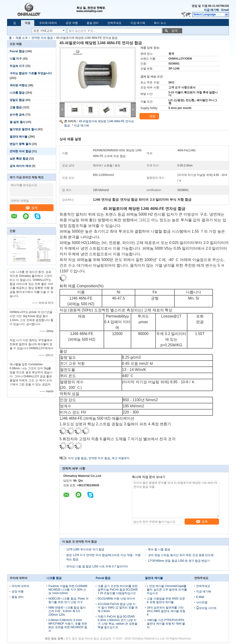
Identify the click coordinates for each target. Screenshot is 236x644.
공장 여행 (72, 23)
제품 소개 (22, 38)
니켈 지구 (16, 59)
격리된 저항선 (19, 85)
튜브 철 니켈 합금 (159, 549)
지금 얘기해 (211, 10)
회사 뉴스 (160, 23)
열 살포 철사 (18, 122)
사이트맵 (202, 602)
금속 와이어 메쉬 (20, 166)
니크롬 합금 (17, 93)
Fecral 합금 (17, 51)
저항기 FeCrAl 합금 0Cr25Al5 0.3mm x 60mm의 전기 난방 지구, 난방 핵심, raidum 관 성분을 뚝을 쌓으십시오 (118, 622)
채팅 (150, 116)
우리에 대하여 (48, 23)
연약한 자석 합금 (42, 38)
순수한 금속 (17, 115)
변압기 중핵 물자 (20, 144)
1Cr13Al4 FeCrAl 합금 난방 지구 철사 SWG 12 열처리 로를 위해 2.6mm (118, 608)
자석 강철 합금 (77, 458)
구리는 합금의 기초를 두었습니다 (31, 73)
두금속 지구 (17, 66)
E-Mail (200, 597)
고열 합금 (16, 107)
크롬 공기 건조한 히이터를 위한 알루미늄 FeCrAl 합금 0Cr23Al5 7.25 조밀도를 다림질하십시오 (118, 590)
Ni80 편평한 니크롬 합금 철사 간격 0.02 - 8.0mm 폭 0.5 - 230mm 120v (67, 611)
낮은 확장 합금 (19, 159)
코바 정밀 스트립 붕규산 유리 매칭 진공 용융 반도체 (181, 555)
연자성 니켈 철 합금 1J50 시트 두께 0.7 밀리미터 (97, 566)
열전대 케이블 (19, 137)
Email (225, 10)
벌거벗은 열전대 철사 (23, 129)
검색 (174, 31)
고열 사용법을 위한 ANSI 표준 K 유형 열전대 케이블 (166, 600)
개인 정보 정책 (54, 639)
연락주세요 (114, 23)
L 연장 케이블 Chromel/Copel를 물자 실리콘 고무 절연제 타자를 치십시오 (167, 590)
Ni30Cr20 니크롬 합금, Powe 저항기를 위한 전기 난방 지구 (68, 600)
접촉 (32, 208)
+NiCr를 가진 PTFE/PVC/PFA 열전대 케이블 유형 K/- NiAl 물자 (166, 624)
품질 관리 (93, 23)
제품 (28, 23)
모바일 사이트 (206, 608)
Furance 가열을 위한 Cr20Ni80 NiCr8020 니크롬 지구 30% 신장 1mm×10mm (68, 590)
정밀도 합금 (17, 100)
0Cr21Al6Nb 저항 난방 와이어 (116, 599)
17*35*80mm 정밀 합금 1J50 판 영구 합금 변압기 (179, 561)
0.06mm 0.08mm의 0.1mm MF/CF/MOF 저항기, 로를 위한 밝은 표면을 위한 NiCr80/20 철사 (68, 625)
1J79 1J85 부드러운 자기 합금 (85, 549)
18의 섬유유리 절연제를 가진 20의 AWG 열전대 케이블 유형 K (166, 611)
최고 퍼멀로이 (121, 458)
